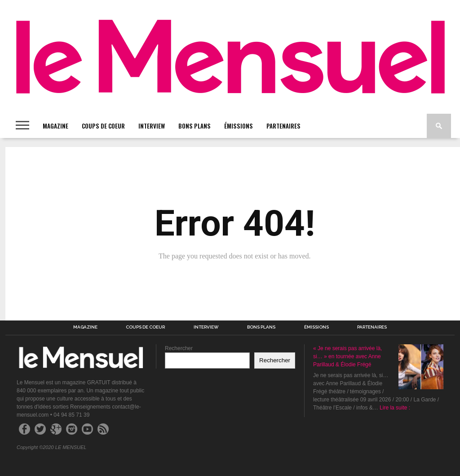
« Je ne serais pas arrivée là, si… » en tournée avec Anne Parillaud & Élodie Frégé (347, 356)
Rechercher (179, 348)
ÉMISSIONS (239, 126)
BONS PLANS (195, 126)
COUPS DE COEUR (103, 126)
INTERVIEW (152, 126)
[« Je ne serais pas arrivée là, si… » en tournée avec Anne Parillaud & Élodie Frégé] (421, 368)
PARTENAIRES (283, 126)
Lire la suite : (395, 408)
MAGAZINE (55, 126)
